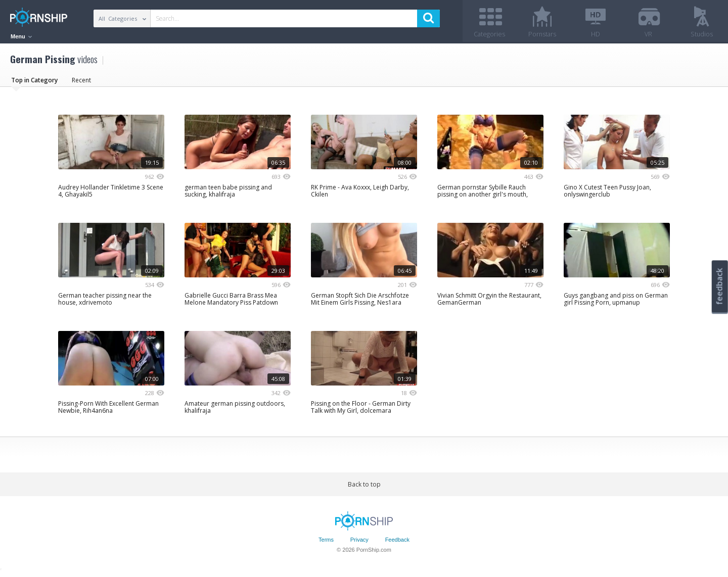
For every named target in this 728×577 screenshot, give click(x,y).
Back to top (364, 487)
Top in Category (34, 83)
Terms (326, 543)
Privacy (359, 543)
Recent (81, 83)
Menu (21, 36)
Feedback (397, 543)
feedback (719, 286)
